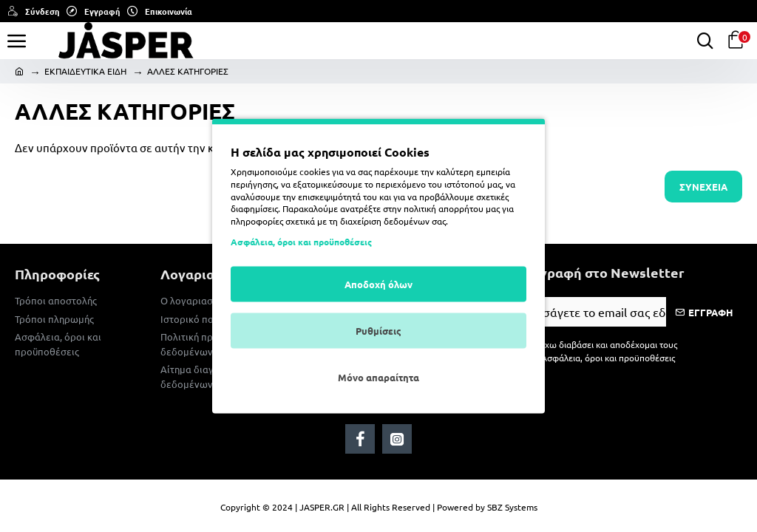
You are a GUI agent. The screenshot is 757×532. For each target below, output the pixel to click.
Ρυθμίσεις (378, 330)
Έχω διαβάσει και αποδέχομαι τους (601, 351)
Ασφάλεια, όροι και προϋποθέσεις (301, 241)
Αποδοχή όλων (378, 283)
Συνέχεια (703, 187)
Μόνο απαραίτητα (378, 376)
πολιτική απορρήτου (444, 208)
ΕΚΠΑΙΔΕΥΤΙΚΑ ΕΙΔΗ (85, 71)
